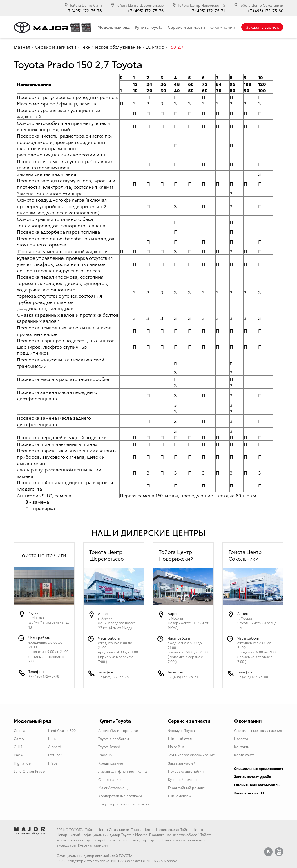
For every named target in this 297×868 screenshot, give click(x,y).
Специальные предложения (258, 730)
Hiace (53, 763)
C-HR (18, 747)
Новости (241, 738)
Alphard (55, 747)
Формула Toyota (181, 730)
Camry (19, 738)
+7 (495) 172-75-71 (207, 11)
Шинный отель (181, 738)
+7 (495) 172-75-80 (265, 11)
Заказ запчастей (182, 763)
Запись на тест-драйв (253, 776)
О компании (223, 27)
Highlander (23, 763)
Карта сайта (244, 755)
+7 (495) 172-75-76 (146, 11)
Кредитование (111, 763)
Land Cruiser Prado (29, 771)
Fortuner (55, 755)
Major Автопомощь (114, 787)
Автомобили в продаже (118, 730)
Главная (22, 47)
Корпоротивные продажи (120, 796)
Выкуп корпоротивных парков (123, 804)
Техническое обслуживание (111, 47)
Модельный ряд (114, 27)
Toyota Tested (109, 747)
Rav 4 (18, 755)
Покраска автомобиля (187, 771)
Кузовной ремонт (182, 779)
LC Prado (155, 47)
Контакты (242, 747)
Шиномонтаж (180, 796)
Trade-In (105, 755)
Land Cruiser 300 (62, 730)
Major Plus (176, 747)
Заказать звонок (262, 27)
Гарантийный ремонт (186, 787)
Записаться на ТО (249, 793)
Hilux (52, 738)
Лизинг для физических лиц (123, 771)
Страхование (109, 779)
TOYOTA (76, 829)
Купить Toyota (149, 27)
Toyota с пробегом (114, 738)
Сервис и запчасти (186, 27)
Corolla (19, 730)
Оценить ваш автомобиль (257, 785)
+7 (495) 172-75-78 (84, 11)
